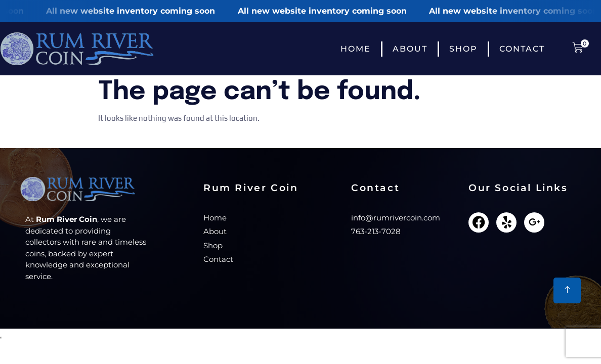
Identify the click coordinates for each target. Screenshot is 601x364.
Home (356, 49)
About (410, 49)
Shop (463, 49)
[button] (575, 49)
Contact (522, 49)
